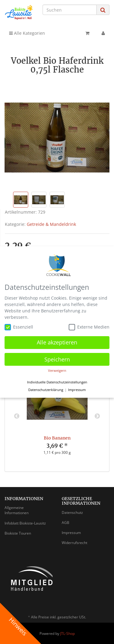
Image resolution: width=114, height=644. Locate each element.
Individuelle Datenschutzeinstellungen (57, 382)
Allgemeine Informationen (17, 510)
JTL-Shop (67, 633)
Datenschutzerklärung (46, 390)
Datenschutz (72, 512)
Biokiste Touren (18, 533)
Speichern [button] (57, 359)
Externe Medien (89, 327)
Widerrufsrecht (74, 543)
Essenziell (19, 327)
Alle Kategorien (27, 33)
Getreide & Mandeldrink (51, 224)
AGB (66, 523)
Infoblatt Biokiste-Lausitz (25, 523)
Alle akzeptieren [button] (57, 342)
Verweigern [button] (57, 371)
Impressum (71, 533)
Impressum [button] (77, 390)
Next (97, 416)
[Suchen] (70, 10)
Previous (17, 416)
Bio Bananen (57, 438)
